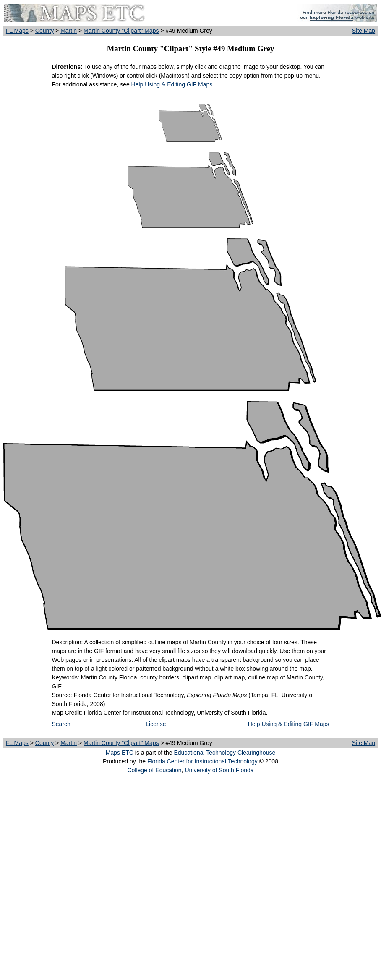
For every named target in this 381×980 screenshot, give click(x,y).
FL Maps (17, 31)
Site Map (364, 31)
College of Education (154, 770)
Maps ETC (120, 753)
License (156, 724)
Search (61, 724)
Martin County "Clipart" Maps (121, 31)
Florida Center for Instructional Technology (202, 761)
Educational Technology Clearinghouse (224, 753)
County (44, 31)
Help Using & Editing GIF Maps (172, 84)
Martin (69, 31)
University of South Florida (219, 770)
